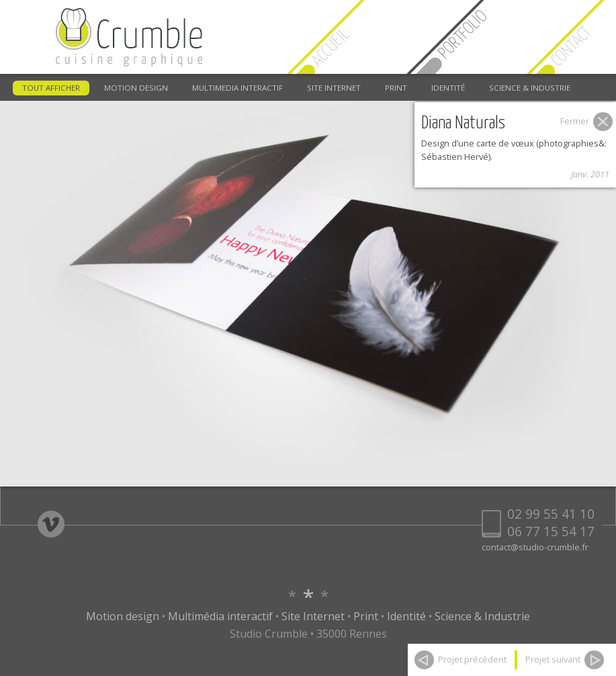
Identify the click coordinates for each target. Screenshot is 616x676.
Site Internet (313, 616)
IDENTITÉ (448, 88)
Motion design (123, 616)
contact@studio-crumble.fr (535, 547)
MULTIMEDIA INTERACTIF (237, 88)
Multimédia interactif (220, 616)
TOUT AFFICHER (51, 88)
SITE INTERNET (334, 88)
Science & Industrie (482, 616)
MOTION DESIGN (136, 88)
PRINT (396, 88)
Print (366, 616)
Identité (406, 616)
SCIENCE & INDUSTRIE (530, 88)
